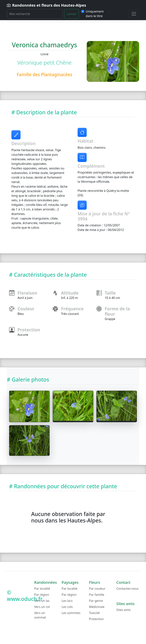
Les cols (67, 607)
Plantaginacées (57, 75)
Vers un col (42, 607)
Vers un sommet (40, 615)
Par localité (42, 589)
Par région (42, 595)
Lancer (72, 14)
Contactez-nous (127, 589)
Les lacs (67, 601)
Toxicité (94, 613)
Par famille (97, 595)
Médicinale (97, 607)
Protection (96, 619)
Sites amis (123, 610)
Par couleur (97, 589)
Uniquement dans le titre (95, 14)
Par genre (96, 601)
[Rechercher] (35, 14)
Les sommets (71, 613)
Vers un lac (42, 601)
